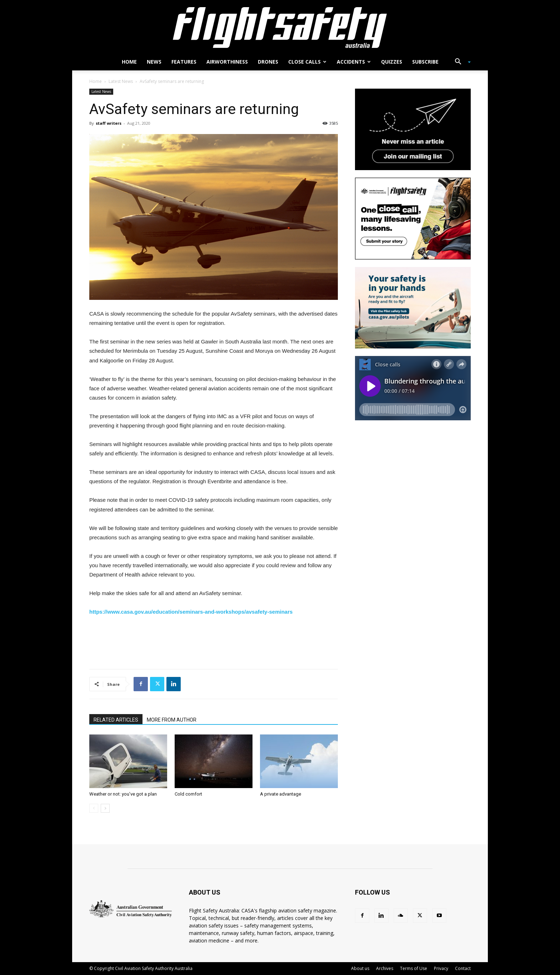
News (154, 62)
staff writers (109, 123)
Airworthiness (227, 62)
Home (129, 62)
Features (184, 62)
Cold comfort (188, 794)
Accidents (354, 62)
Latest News (121, 81)
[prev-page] (94, 808)
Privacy (441, 968)
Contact (463, 968)
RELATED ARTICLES (116, 720)
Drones (268, 62)
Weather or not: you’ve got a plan (123, 794)
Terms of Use (414, 968)
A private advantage (281, 794)
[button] (460, 62)
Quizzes (392, 62)
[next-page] (105, 808)
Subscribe (425, 62)
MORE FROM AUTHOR (172, 720)
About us (360, 968)
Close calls (307, 62)
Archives (385, 968)
